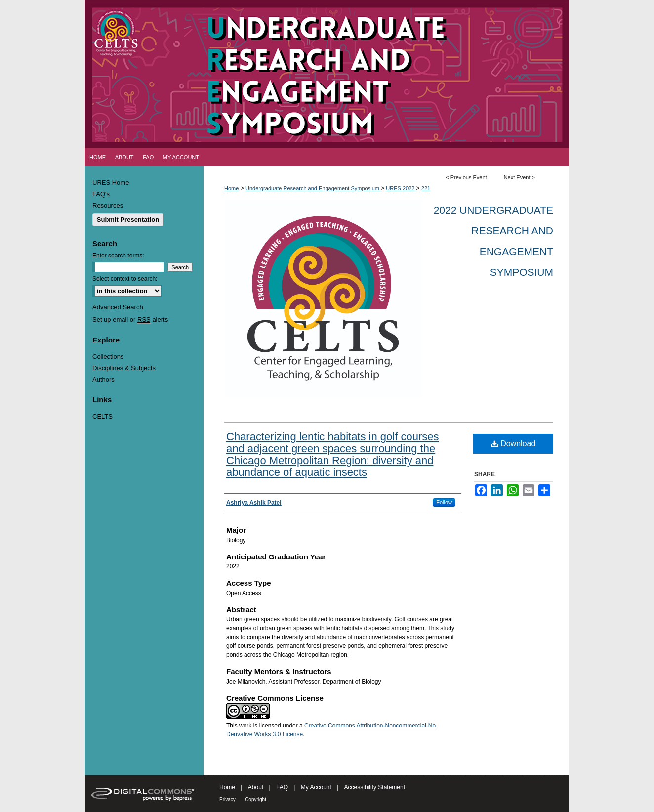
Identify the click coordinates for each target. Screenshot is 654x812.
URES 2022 (401, 188)
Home (231, 188)
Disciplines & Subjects (124, 368)
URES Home (111, 183)
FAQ (282, 787)
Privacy (227, 799)
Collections (108, 357)
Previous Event (469, 177)
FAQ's (101, 194)
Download (513, 444)
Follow (444, 502)
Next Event (517, 177)
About (256, 787)
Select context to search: (125, 279)
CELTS (102, 416)
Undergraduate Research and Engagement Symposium (313, 188)
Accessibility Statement (375, 787)
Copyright (256, 799)
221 (426, 188)
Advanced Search (118, 307)
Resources (108, 205)
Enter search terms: (118, 256)
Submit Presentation (128, 220)
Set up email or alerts (130, 320)
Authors (103, 379)
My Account (316, 787)
